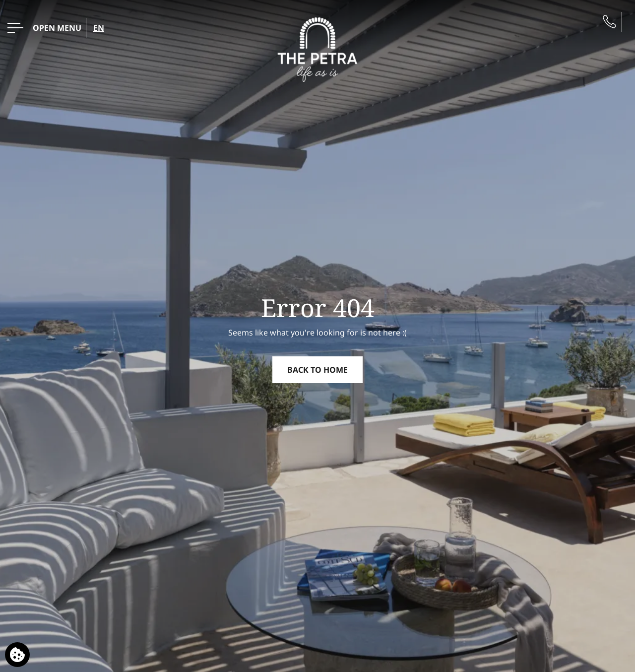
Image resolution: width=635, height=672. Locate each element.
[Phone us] (609, 22)
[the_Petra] (318, 49)
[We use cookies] (17, 655)
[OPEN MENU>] (44, 28)
